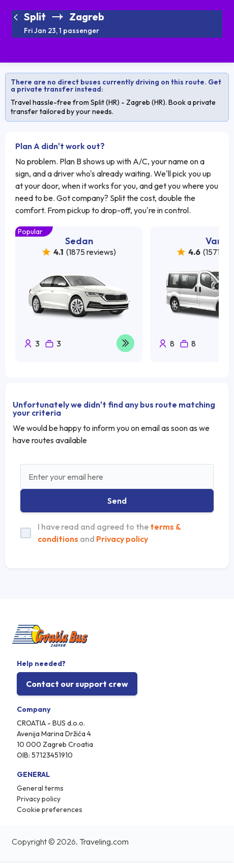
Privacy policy (122, 539)
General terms (40, 788)
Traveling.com (104, 842)
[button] (64, 24)
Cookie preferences (50, 809)
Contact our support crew (77, 684)
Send (117, 501)
